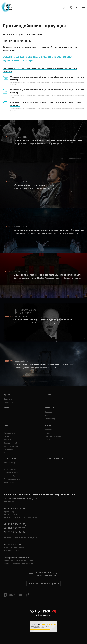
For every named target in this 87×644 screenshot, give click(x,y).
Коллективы (50, 408)
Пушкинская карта (11, 469)
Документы (8, 450)
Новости (48, 430)
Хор (46, 415)
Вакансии (8, 440)
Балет (7, 408)
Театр (7, 425)
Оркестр (49, 412)
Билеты (7, 466)
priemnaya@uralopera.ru (14, 548)
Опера (48, 395)
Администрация (10, 433)
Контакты (8, 453)
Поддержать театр (11, 446)
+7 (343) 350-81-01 (14, 545)
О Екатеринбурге (11, 476)
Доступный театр (11, 473)
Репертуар (8, 402)
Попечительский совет (13, 443)
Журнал (48, 433)
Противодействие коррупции (43, 584)
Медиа (48, 425)
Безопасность (10, 483)
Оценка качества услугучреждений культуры (43, 574)
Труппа (6, 436)
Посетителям (10, 458)
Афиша (7, 395)
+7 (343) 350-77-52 (14, 528)
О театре (8, 430)
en (77, 7)
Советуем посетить (12, 479)
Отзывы (48, 440)
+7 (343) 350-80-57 (14, 532)
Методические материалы (17, 41)
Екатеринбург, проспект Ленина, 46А (43, 500)
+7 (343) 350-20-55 (15, 524)
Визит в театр (9, 463)
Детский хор (50, 419)
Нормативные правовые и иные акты (22, 34)
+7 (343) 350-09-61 (14, 509)
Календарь (8, 399)
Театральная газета (53, 436)
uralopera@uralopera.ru (43, 561)
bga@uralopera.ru (12, 512)
